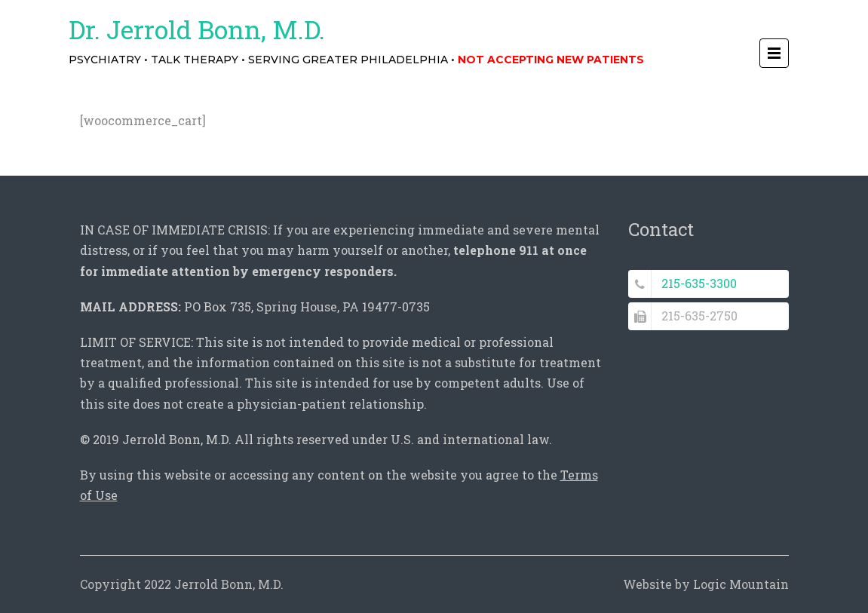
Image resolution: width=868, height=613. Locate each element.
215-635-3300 (699, 283)
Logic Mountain (741, 584)
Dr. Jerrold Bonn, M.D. (197, 29)
